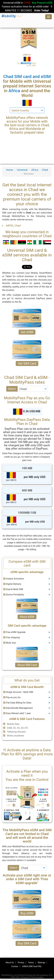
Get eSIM (27, 332)
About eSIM (27, 617)
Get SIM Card (27, 363)
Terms (31, 963)
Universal (22, 170)
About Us (10, 963)
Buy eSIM (27, 913)
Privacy (21, 963)
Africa (35, 170)
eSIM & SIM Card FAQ (32, 966)
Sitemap (41, 963)
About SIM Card (27, 665)
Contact (15, 966)
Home (10, 170)
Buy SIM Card (27, 943)
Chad (45, 170)
